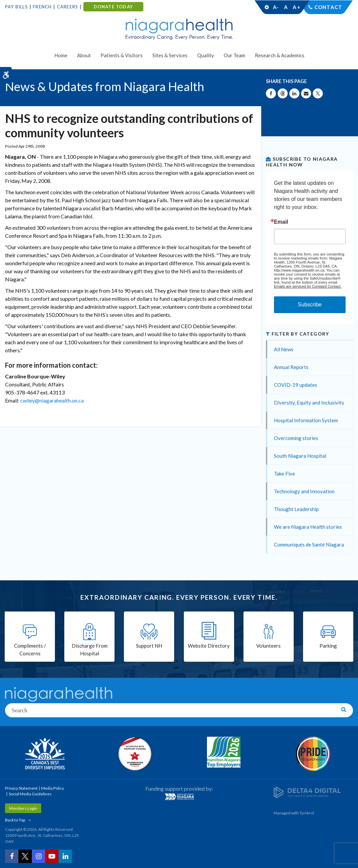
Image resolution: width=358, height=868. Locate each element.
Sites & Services (170, 55)
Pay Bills (16, 7)
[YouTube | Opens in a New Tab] (52, 856)
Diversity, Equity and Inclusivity (309, 403)
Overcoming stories (296, 438)
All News (284, 349)
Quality (206, 55)
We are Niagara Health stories (308, 527)
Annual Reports (291, 367)
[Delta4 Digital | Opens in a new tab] (307, 792)
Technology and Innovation (304, 491)
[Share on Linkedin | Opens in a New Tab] (294, 93)
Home (61, 55)
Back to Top (15, 820)
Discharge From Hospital (90, 649)
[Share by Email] (306, 93)
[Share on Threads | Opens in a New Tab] (283, 93)
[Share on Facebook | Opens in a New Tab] (271, 93)
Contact (328, 7)
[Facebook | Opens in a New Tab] (12, 856)
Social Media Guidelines (30, 794)
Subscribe (310, 305)
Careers (67, 7)
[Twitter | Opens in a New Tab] (25, 856)
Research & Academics (280, 55)
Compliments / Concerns (30, 649)
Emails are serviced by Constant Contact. (308, 286)
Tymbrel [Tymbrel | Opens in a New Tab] (307, 813)
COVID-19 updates (296, 385)
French (42, 7)
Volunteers (268, 646)
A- (276, 7)
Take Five (284, 474)
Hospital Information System (306, 420)
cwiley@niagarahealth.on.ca (52, 400)
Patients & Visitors (122, 55)
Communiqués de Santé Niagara (309, 545)
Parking (328, 646)
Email (281, 222)
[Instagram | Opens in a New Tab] (39, 856)
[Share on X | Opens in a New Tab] (318, 93)
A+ (296, 7)
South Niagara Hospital (300, 456)
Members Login (23, 808)
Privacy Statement (21, 788)
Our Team (234, 55)
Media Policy (53, 788)
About (84, 55)
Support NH (149, 646)
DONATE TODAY (113, 7)
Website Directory (209, 646)
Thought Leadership (296, 509)
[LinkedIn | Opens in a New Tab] (65, 856)
